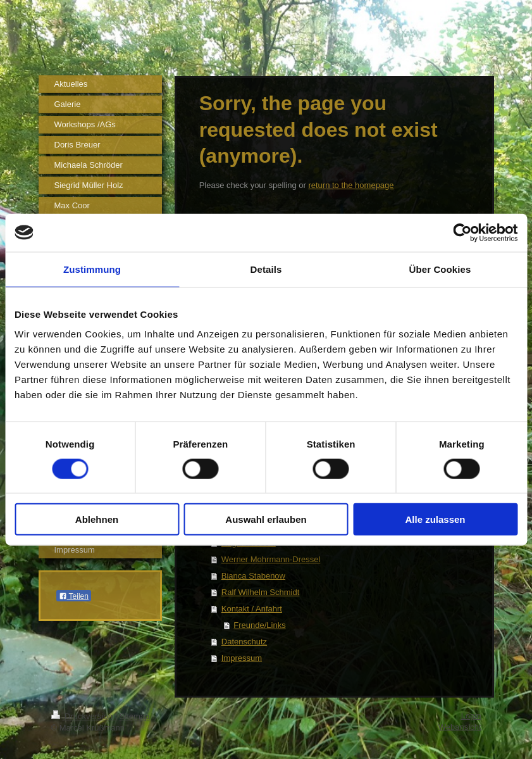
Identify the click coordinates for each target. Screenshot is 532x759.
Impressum (242, 658)
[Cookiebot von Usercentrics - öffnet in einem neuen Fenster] (462, 232)
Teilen (74, 596)
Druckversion (83, 716)
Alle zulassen (435, 519)
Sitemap (135, 716)
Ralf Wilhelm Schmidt (261, 592)
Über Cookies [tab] (440, 269)
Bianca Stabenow (253, 576)
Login (471, 716)
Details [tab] (266, 269)
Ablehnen (97, 519)
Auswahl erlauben (266, 519)
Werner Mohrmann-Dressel (271, 559)
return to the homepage (351, 185)
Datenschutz (244, 642)
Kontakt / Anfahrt (252, 609)
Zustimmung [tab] (92, 269)
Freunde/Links (259, 625)
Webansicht (460, 727)
